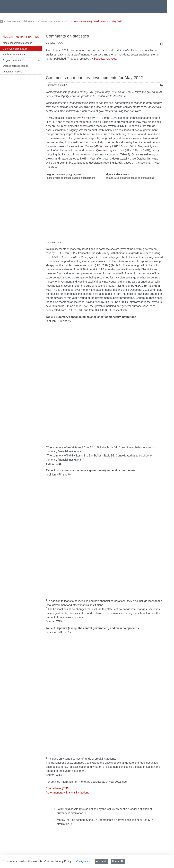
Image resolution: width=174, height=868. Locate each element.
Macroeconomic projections (17, 43)
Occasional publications (15, 66)
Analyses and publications (21, 21)
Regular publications (14, 60)
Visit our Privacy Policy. (58, 861)
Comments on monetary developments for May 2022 (95, 21)
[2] (100, 145)
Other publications (12, 72)
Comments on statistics (51, 21)
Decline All (118, 861)
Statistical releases (105, 59)
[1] (83, 117)
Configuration (83, 861)
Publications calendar (14, 54)
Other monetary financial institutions (67, 703)
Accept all (101, 861)
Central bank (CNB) (58, 699)
